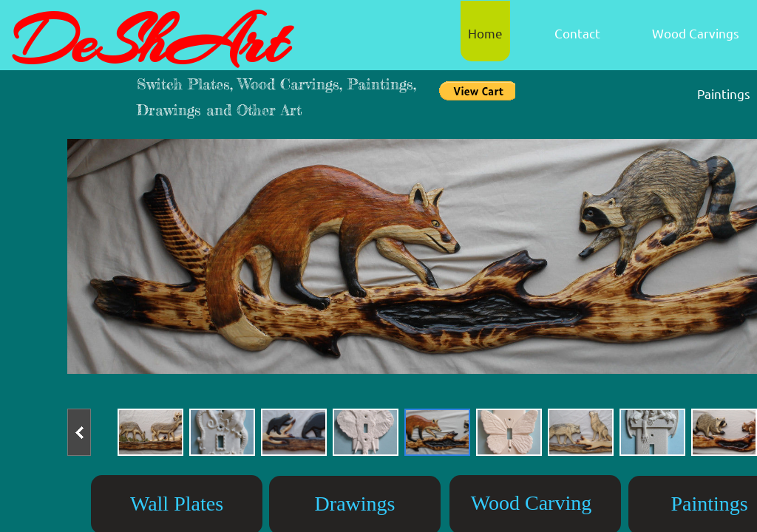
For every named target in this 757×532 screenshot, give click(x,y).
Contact (577, 33)
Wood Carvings (696, 33)
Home (485, 33)
